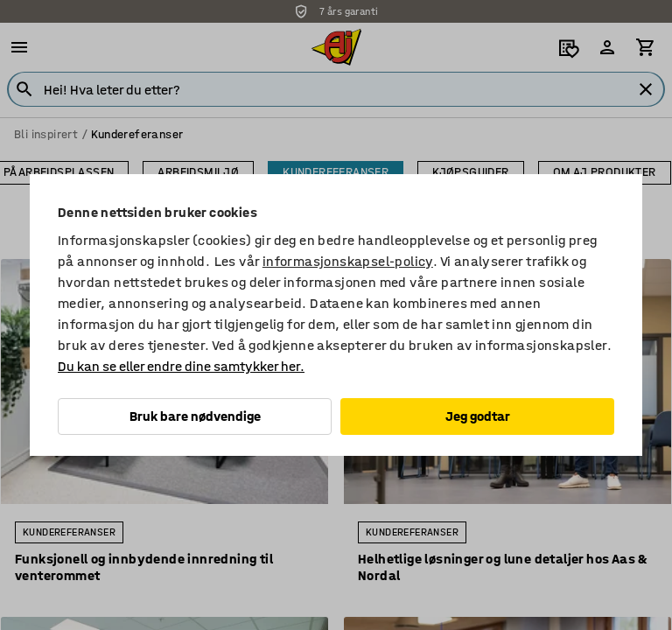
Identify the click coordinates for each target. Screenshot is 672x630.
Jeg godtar (478, 416)
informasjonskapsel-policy (348, 261)
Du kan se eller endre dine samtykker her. (181, 366)
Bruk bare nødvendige (195, 416)
